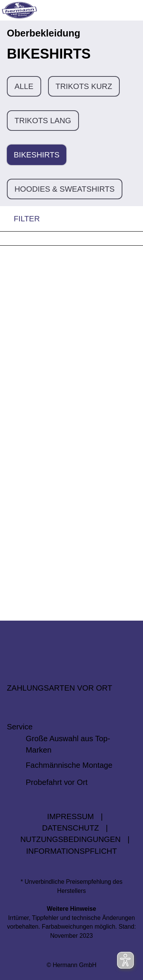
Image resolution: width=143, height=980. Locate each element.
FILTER (20, 219)
